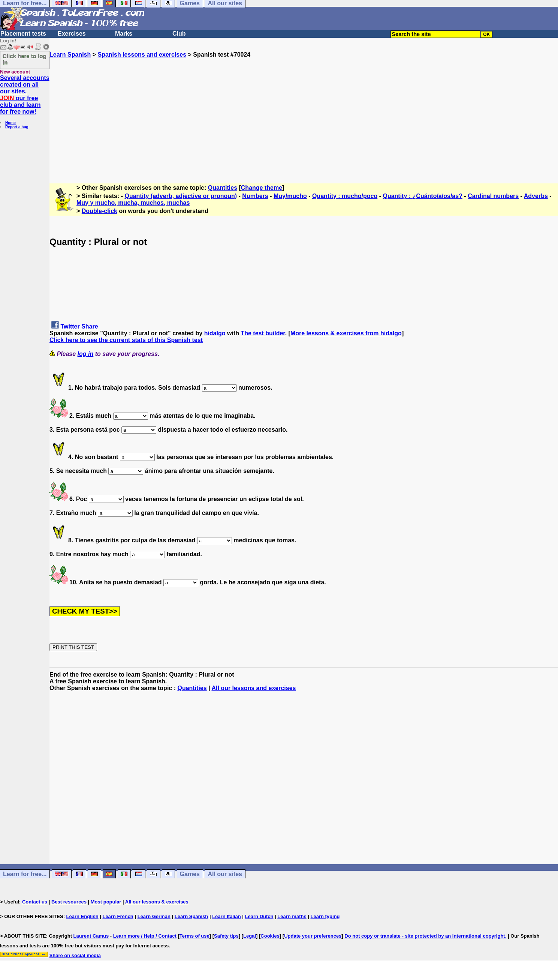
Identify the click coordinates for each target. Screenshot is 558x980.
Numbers (255, 196)
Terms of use (194, 936)
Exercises (72, 34)
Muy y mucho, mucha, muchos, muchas (133, 203)
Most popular (106, 902)
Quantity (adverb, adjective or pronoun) (181, 196)
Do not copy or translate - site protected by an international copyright (425, 936)
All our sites (225, 874)
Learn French (118, 916)
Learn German (154, 916)
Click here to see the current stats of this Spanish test (126, 340)
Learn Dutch (259, 916)
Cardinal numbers (493, 196)
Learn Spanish (70, 55)
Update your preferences (313, 936)
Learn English (82, 916)
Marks (124, 34)
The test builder (263, 333)
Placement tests (23, 34)
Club (179, 34)
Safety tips (226, 936)
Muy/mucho (290, 196)
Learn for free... (25, 874)
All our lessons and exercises (254, 688)
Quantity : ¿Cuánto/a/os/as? (422, 196)
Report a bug (17, 127)
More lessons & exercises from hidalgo (346, 333)
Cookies (270, 936)
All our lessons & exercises (157, 902)
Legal (250, 936)
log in (86, 354)
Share (90, 326)
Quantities (223, 188)
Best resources (69, 902)
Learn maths (292, 916)
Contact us (35, 902)
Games (190, 874)
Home (10, 123)
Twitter (70, 326)
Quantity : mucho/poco (345, 196)
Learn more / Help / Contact (145, 936)
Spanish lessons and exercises (142, 55)
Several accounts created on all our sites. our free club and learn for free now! (25, 95)
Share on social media (75, 955)
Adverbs (536, 196)
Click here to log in (25, 59)
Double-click (99, 211)
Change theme (262, 188)
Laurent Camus (91, 936)
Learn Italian (227, 916)
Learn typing (325, 916)
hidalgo (215, 333)
